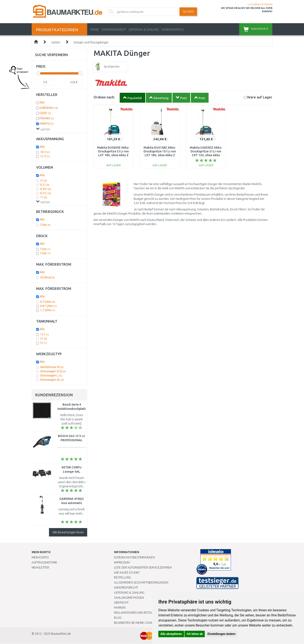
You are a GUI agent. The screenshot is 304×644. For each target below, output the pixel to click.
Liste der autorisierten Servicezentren (143, 567)
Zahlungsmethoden (129, 598)
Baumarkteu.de (61, 634)
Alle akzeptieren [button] (171, 634)
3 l (44, 339)
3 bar (45, 225)
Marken (120, 608)
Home (95, 30)
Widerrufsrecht (126, 588)
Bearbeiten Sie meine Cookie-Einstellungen (146, 623)
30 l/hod (47, 277)
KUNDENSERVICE (173, 30)
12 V (45, 156)
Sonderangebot (114, 30)
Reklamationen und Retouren (136, 613)
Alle (42, 102)
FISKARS (47, 118)
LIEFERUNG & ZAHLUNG (144, 30)
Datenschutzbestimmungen (134, 557)
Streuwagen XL (52, 380)
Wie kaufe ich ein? (127, 573)
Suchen (188, 12)
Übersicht (121, 602)
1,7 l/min (48, 310)
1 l (44, 197)
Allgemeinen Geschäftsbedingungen (141, 582)
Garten (56, 42)
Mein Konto (40, 557)
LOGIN (251, 4)
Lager (260, 97)
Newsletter (40, 567)
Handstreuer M (52, 367)
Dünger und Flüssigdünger (91, 42)
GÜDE (45, 113)
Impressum (122, 562)
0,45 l (46, 189)
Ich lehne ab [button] (195, 634)
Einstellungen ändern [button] (222, 634)
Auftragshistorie (44, 562)
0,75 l (46, 193)
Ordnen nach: (104, 97)
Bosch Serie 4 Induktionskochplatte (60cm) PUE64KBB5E (72, 409)
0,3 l (45, 185)
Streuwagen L (51, 375)
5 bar (45, 253)
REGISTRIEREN (265, 4)
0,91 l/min (48, 306)
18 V (45, 152)
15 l (44, 334)
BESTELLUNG (122, 577)
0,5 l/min (48, 302)
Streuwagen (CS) (53, 371)
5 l (44, 180)
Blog (118, 618)
